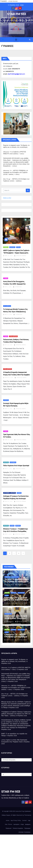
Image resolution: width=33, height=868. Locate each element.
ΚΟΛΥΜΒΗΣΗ (13, 462)
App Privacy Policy (16, 820)
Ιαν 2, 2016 (8, 287)
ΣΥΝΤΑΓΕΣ (6, 400)
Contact (24, 820)
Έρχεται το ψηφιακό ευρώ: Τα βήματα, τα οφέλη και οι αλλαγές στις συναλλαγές (16, 581)
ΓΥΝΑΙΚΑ (6, 278)
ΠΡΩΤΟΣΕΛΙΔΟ (15, 577)
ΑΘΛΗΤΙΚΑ (6, 462)
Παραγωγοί (8, 828)
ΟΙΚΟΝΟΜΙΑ (7, 577)
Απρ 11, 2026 (10, 621)
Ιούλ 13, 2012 (9, 501)
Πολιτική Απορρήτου (18, 828)
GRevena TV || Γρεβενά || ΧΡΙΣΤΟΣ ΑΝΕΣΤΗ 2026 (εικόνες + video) (16, 600)
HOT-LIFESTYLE (7, 306)
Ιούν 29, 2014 (9, 378)
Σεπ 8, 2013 (8, 469)
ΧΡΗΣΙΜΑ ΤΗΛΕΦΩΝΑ (24, 832)
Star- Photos (9, 824)
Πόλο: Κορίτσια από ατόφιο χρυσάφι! (16, 466)
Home (8, 820)
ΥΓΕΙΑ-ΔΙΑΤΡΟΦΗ (13, 336)
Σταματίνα (17, 287)
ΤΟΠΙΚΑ (18, 247)
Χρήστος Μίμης (20, 256)
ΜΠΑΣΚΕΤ (18, 526)
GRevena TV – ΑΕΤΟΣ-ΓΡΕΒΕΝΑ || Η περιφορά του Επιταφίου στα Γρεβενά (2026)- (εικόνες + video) (16, 172)
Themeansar (28, 815)
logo (29, 820)
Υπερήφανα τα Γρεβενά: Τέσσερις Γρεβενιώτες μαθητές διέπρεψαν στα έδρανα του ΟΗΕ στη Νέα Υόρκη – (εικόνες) (16, 714)
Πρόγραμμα (27, 828)
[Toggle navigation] (16, 40)
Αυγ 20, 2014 (9, 345)
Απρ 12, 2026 (10, 603)
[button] (30, 40)
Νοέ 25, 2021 (9, 256)
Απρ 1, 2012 (8, 534)
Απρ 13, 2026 (10, 585)
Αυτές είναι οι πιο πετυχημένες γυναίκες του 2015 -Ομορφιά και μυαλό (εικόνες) (14, 284)
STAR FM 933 (16, 14)
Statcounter (7, 198)
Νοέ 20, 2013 (9, 440)
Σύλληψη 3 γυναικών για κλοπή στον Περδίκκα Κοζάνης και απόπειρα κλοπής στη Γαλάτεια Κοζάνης (16, 499)
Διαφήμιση (28, 824)
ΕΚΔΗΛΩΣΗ (12, 247)
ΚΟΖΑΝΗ (19, 493)
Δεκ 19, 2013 (8, 409)
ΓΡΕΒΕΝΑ (6, 247)
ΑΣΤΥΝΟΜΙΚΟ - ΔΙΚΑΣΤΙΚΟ (10, 493)
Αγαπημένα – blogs (19, 824)
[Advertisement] (16, 851)
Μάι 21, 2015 (8, 315)
